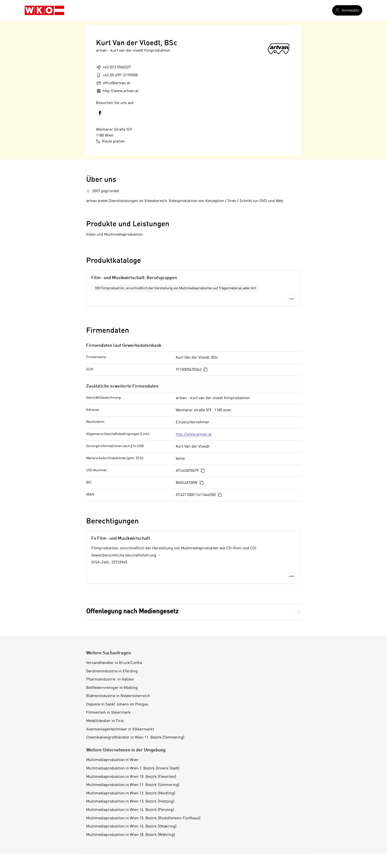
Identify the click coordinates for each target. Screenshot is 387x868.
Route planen (110, 141)
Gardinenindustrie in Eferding (112, 671)
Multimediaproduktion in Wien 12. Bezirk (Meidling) (131, 793)
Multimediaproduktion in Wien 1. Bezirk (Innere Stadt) (133, 768)
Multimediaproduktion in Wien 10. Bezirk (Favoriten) (131, 777)
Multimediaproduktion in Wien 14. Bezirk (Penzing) (130, 810)
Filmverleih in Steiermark (108, 713)
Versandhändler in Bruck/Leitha (114, 663)
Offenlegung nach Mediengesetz (132, 612)
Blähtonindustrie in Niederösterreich (118, 696)
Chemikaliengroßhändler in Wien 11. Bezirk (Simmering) (135, 738)
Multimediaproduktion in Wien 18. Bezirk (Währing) (131, 835)
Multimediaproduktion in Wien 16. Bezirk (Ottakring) (131, 827)
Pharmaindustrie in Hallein (110, 680)
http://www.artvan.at (194, 434)
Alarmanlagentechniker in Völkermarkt (120, 729)
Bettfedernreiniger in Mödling (112, 688)
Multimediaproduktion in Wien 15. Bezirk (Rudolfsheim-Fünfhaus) (143, 818)
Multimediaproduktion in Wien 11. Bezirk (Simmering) (133, 785)
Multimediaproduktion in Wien (112, 760)
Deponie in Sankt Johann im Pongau (117, 704)
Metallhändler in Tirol (105, 721)
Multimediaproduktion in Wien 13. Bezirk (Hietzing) (130, 802)
